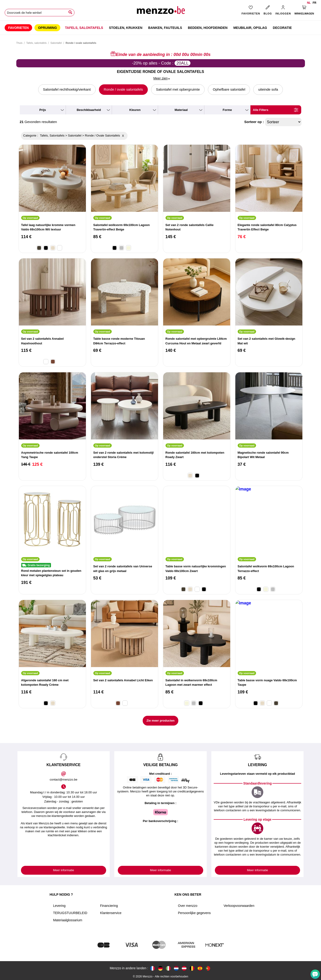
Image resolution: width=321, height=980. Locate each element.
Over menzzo (188, 906)
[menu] (160, 28)
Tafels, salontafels (36, 43)
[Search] (70, 12)
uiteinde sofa (268, 89)
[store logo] (160, 12)
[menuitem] (18, 28)
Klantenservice (111, 913)
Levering (59, 906)
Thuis (19, 43)
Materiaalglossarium (68, 920)
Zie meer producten (160, 721)
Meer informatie (64, 870)
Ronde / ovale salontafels (123, 89)
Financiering (109, 906)
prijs (43, 110)
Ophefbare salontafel (229, 89)
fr (314, 3)
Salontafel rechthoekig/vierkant (67, 89)
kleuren (135, 110)
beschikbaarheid (89, 110)
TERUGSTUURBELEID (70, 913)
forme (227, 110)
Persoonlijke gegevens (194, 913)
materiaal (181, 110)
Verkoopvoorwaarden (239, 906)
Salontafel (56, 43)
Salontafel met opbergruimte (178, 89)
